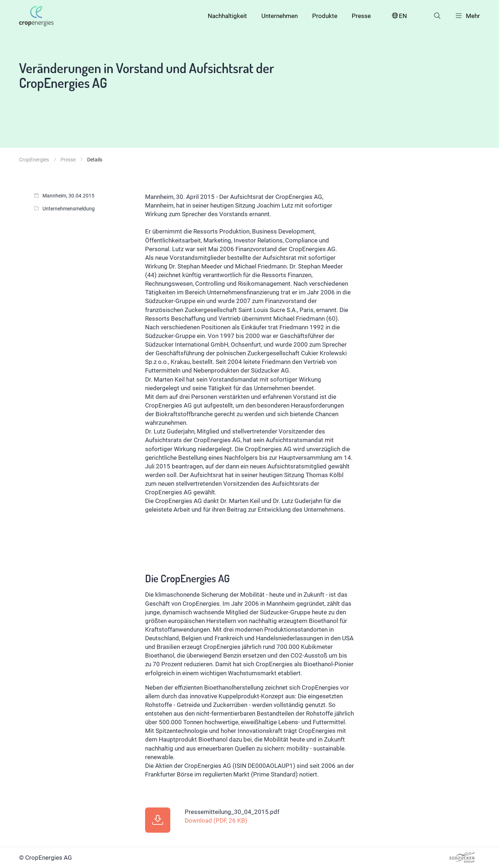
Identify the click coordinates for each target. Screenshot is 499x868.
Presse (361, 16)
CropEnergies (34, 160)
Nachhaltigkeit (227, 16)
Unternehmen (280, 16)
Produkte (325, 16)
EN (399, 16)
